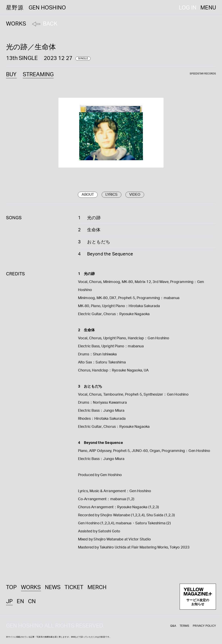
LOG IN (188, 8)
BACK (50, 24)
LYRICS (112, 195)
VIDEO (135, 195)
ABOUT (88, 195)
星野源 (36, 8)
